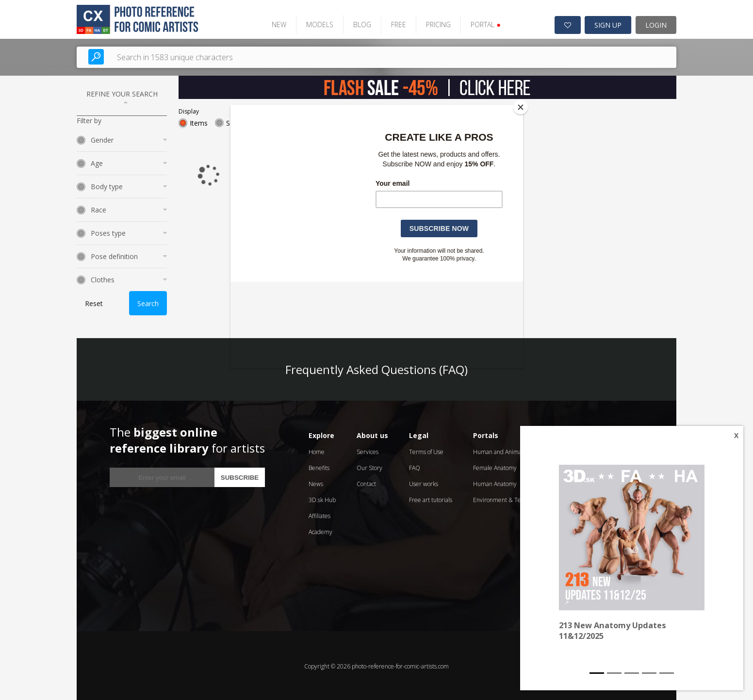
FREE (394, 23)
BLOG (358, 23)
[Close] (521, 107)
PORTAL (481, 23)
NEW (275, 23)
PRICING (434, 23)
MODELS (315, 23)
